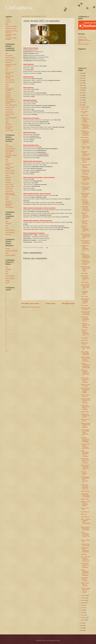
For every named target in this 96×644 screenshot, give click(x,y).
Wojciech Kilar (85, 115)
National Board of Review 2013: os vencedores (85, 529)
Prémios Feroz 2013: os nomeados (85, 222)
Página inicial (50, 303)
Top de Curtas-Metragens (9, 127)
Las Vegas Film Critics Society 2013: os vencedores (85, 172)
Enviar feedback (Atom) (34, 307)
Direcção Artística (10, 107)
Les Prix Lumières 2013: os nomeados (86, 166)
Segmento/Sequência (11, 118)
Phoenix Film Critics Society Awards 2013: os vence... (85, 178)
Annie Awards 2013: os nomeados (85, 579)
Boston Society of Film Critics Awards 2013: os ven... (85, 467)
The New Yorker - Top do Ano (85, 395)
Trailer (7, 122)
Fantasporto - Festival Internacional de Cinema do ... (86, 154)
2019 (81, 90)
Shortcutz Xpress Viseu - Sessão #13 (85, 348)
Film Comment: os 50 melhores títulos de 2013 (86, 242)
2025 (81, 76)
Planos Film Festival (83, 44)
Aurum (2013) (85, 296)
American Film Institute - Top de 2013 (85, 416)
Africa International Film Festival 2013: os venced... (86, 590)
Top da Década (9, 130)
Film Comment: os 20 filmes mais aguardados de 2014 (86, 236)
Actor (7, 68)
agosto (83, 603)
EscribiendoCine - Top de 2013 (86, 184)
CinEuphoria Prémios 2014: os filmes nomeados (85, 120)
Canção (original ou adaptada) (10, 102)
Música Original (9, 99)
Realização (8, 62)
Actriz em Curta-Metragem (10, 77)
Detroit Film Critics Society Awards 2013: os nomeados (86, 401)
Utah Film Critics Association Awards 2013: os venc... (85, 142)
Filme (7, 53)
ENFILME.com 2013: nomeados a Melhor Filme (85, 550)
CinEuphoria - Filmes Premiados (11, 35)
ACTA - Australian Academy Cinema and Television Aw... (86, 559)
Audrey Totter (84, 340)
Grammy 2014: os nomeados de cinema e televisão (86, 390)
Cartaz (7, 120)
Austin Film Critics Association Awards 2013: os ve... (86, 189)
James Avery (84, 109)
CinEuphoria (19, 8)
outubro (83, 598)
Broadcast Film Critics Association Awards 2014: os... (85, 248)
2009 (81, 630)
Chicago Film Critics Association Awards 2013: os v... (85, 229)
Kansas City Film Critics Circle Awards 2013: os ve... (85, 287)
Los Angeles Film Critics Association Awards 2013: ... (86, 446)
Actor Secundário (10, 80)
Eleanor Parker (85, 412)
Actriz (7, 70)
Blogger (58, 641)
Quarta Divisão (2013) (85, 343)
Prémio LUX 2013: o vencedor (86, 385)
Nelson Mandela (85, 517)
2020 (81, 88)
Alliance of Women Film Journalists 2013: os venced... (86, 160)
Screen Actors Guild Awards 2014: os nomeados (85, 380)
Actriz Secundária (10, 82)
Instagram (8, 22)
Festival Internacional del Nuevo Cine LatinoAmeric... (86, 256)
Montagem (8, 95)
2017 (81, 95)
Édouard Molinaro (86, 491)
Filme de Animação (10, 58)
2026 (81, 73)
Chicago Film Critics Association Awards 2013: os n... (85, 333)
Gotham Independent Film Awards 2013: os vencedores (85, 573)
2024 (81, 78)
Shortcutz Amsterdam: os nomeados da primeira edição (86, 366)
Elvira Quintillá (85, 137)
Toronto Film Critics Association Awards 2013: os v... (85, 216)
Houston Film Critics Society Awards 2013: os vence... (85, 262)
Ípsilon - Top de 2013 (85, 509)
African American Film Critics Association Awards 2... (85, 301)
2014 (81, 103)
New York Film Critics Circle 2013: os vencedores (85, 565)
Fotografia (8, 97)
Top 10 (7, 283)
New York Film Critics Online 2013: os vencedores (85, 461)
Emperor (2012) (85, 499)
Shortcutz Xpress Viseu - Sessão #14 (85, 148)
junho (83, 608)
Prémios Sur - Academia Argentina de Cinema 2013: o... (85, 373)
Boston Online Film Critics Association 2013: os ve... (85, 487)
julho (83, 605)
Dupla (7, 87)
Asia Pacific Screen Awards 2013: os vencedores (85, 325)
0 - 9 (7, 351)
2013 (81, 105)
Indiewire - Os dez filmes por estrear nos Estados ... (86, 504)
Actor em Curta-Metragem (10, 73)
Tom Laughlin (84, 338)
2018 (81, 93)
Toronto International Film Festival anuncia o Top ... (85, 535)
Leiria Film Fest (82, 37)
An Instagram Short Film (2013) (84, 293)
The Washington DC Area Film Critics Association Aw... (85, 433)
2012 (81, 623)
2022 (81, 83)
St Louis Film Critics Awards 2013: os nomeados (85, 407)
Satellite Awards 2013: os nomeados (85, 584)
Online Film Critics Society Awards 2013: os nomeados (86, 425)
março (83, 615)
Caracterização (9, 112)
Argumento (8, 93)
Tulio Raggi (84, 554)
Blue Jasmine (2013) (84, 112)
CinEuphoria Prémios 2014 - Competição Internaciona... (86, 133)
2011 (81, 625)
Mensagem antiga (68, 303)
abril (83, 613)
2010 (81, 628)
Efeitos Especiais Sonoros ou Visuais (10, 194)
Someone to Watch (10, 255)
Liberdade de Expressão (12, 251)
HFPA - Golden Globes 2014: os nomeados (85, 353)
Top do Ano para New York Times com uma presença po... (86, 359)
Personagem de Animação (10, 90)
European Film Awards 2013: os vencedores (85, 495)
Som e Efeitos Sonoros (11, 105)
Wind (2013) (84, 514)
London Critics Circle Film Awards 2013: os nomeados (85, 208)
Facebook (8, 20)
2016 (81, 98)
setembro (84, 600)
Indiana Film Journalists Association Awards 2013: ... (86, 202)
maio (83, 610)
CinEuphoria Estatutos (11, 26)
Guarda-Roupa (9, 110)
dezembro (84, 107)
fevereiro (84, 617)
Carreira (8, 249)
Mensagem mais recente (30, 303)
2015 (81, 100)
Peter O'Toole (84, 305)
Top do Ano (8, 124)
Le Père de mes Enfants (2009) (85, 545)
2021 (81, 85)
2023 (81, 81)
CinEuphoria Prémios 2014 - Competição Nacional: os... (86, 126)
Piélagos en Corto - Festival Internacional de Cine (84, 41)
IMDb (7, 24)
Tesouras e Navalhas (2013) (84, 473)
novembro (84, 595)
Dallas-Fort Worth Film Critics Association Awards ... (85, 195)
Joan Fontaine (85, 282)
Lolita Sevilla (84, 273)
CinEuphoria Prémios (11, 29)
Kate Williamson (85, 512)
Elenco (7, 84)
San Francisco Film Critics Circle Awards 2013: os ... (85, 278)
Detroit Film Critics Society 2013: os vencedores (86, 313)
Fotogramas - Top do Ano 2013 (85, 309)
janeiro (83, 620)
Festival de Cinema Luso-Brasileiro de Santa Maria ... (85, 440)
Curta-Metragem (10, 60)
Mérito (7, 253)
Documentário (9, 56)
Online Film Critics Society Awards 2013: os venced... (86, 269)
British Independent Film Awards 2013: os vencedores (85, 454)
